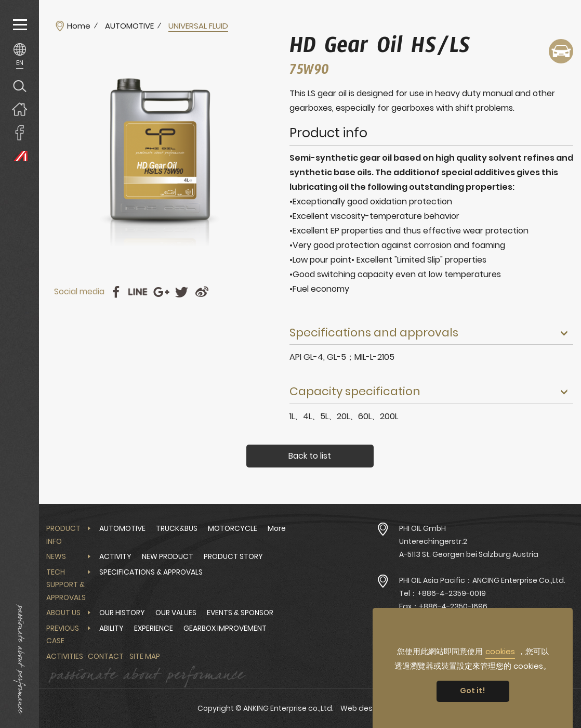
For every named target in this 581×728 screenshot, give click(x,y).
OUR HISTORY (122, 613)
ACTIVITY (115, 556)
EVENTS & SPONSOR (240, 613)
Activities (65, 656)
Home (79, 26)
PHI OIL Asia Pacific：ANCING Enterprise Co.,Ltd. (482, 580)
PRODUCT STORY (233, 556)
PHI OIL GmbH (422, 528)
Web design (362, 708)
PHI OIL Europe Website (19, 156)
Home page (19, 109)
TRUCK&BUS (177, 528)
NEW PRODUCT (168, 556)
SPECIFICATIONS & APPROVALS (151, 572)
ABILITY (111, 628)
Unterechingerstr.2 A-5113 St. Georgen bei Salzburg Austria (469, 548)
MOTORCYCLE (233, 528)
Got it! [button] (473, 691)
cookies (500, 651)
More (277, 528)
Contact (106, 656)
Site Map (145, 656)
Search (19, 86)
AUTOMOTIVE (129, 26)
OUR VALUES (176, 613)
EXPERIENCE (154, 628)
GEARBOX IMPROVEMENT (225, 628)
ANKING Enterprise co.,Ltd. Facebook (19, 132)
